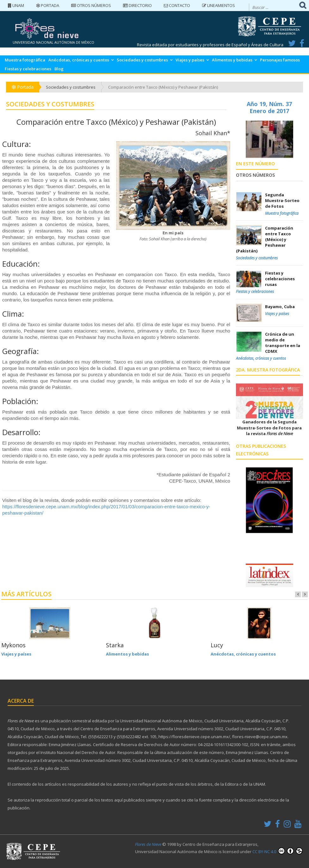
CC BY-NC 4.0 (278, 851)
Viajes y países (190, 60)
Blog (59, 69)
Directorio (137, 5)
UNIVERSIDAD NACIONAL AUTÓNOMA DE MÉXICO (53, 42)
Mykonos (13, 645)
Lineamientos (219, 5)
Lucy (217, 645)
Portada (48, 5)
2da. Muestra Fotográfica (268, 370)
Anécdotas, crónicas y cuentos (79, 60)
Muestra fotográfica (25, 60)
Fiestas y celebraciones (28, 69)
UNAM (16, 5)
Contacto (177, 5)
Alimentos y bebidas (232, 60)
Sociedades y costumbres (142, 60)
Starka (115, 645)
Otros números (91, 5)
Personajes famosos (280, 60)
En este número (255, 164)
